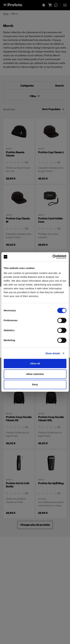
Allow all (35, 363)
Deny (35, 384)
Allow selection (35, 374)
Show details (53, 353)
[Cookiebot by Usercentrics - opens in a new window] (52, 257)
